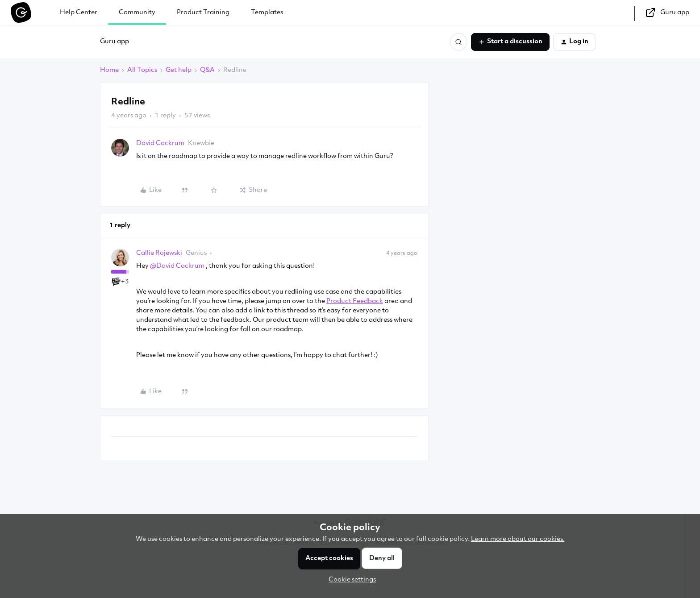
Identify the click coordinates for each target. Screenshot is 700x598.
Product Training (203, 13)
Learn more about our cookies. (518, 539)
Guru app (115, 42)
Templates (267, 13)
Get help (179, 70)
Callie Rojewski (159, 253)
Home (109, 70)
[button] (510, 42)
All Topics (142, 70)
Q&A (207, 70)
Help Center (79, 13)
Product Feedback (355, 301)
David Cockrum (160, 143)
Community (137, 13)
